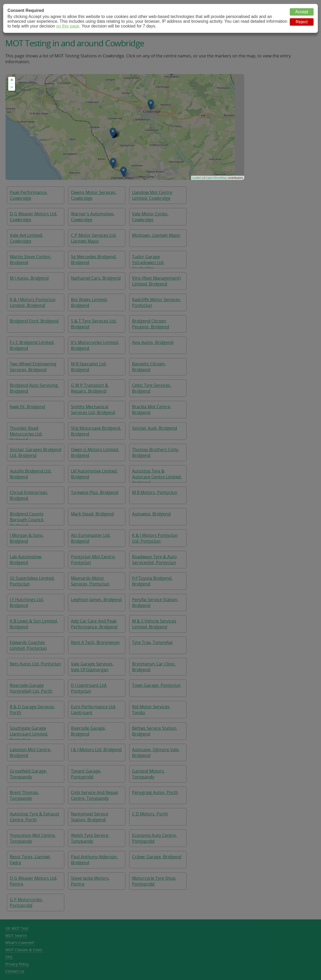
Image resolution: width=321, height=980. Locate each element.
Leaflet (197, 178)
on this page (68, 26)
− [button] (12, 87)
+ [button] (12, 80)
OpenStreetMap (217, 178)
